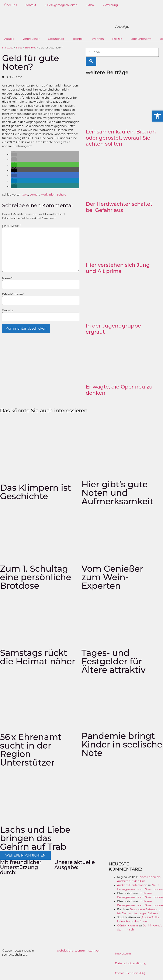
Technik (78, 39)
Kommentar (11, 226)
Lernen (35, 194)
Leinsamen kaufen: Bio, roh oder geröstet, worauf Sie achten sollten (121, 138)
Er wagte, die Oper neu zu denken (119, 390)
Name (7, 278)
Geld (25, 194)
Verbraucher (31, 39)
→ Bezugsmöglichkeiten (61, 5)
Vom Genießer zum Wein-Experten (112, 577)
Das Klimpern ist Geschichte (36, 492)
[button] (14, 154)
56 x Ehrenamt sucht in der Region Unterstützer (31, 750)
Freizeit (117, 39)
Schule (61, 194)
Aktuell (9, 39)
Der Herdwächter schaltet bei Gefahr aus (119, 207)
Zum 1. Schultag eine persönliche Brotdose (36, 577)
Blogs (19, 48)
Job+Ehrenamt (141, 39)
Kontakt (31, 5)
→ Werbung (110, 5)
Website (8, 310)
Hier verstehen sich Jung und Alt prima (118, 268)
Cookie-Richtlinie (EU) (130, 973)
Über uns (11, 5)
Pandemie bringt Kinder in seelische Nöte (122, 744)
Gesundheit (56, 39)
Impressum (123, 953)
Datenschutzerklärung (131, 963)
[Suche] (91, 61)
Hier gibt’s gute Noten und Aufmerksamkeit (117, 493)
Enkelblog (31, 48)
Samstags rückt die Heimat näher (38, 657)
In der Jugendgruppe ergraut (113, 329)
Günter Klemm (127, 925)
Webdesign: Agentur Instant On (78, 950)
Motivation (48, 194)
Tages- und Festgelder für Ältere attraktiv (114, 661)
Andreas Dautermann (132, 885)
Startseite (8, 48)
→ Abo (90, 5)
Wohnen (98, 39)
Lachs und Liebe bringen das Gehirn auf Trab (35, 838)
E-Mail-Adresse (13, 294)
